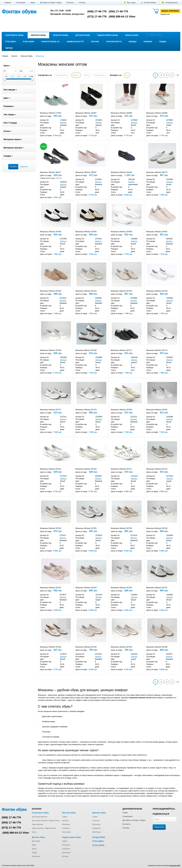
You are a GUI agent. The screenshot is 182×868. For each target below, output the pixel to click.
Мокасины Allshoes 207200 (121, 410)
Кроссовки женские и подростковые (46, 821)
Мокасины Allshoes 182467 (86, 113)
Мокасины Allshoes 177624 (51, 113)
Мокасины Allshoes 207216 (86, 469)
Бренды (133, 42)
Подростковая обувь (108, 35)
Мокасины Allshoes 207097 (157, 232)
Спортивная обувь (15, 35)
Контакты (70, 3)
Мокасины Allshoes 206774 (157, 172)
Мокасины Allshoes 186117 (51, 172)
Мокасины (66, 824)
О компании (21, 3)
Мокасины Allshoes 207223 (51, 528)
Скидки (163, 42)
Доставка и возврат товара (51, 3)
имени (76, 75)
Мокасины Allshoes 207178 (86, 410)
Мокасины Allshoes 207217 (121, 469)
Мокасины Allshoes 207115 (86, 291)
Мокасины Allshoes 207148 (51, 350)
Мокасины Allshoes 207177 (51, 410)
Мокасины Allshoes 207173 (121, 350)
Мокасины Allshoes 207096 (121, 232)
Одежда (9, 48)
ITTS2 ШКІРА (10, 42)
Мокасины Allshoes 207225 (86, 528)
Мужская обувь (61, 35)
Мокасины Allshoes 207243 (86, 647)
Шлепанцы (97, 832)
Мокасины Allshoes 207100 (51, 291)
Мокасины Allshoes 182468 (121, 113)
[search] (147, 35)
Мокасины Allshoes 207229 (121, 528)
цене (87, 75)
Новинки (148, 42)
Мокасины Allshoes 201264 (121, 172)
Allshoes (63, 123)
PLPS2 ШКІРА (28, 42)
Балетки (65, 821)
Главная (8, 3)
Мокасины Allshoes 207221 (157, 469)
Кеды (34, 845)
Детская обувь (83, 35)
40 (127, 75)
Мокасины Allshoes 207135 (121, 291)
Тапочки (95, 42)
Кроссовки (36, 841)
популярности (62, 75)
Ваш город (130, 3)
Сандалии (96, 828)
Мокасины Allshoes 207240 (51, 647)
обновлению (100, 75)
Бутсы (34, 832)
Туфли (65, 817)
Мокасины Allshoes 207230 (157, 528)
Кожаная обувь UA (50, 42)
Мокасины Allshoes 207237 (157, 588)
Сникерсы (66, 828)
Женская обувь (38, 35)
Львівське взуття (75, 42)
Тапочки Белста (114, 42)
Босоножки (66, 832)
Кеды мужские (38, 824)
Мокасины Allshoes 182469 (157, 113)
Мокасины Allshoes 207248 (157, 647)
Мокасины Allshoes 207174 (157, 350)
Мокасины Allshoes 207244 (121, 647)
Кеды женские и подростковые (44, 828)
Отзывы (82, 3)
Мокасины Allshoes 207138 (157, 291)
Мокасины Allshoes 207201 (157, 410)
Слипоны (96, 821)
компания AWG (175, 865)
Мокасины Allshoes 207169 (86, 350)
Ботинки (65, 856)
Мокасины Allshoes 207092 (51, 232)
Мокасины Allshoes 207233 (86, 588)
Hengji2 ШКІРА (132, 35)
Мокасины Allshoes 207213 (51, 469)
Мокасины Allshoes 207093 (86, 232)
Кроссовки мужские (40, 817)
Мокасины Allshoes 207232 (51, 588)
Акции (33, 3)
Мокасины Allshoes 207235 (121, 588)
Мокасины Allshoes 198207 (86, 172)
